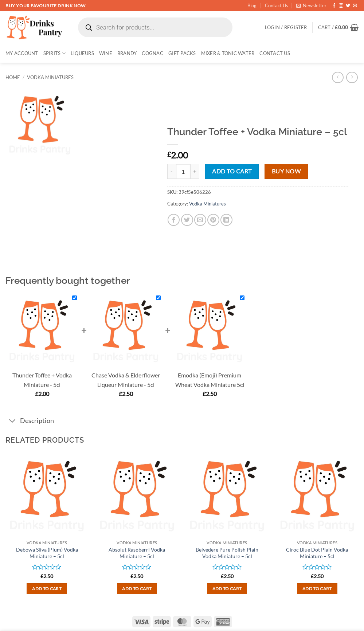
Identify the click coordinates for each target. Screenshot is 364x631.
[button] (311, 5)
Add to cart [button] (47, 589)
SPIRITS (54, 53)
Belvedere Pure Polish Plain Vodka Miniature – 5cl (227, 553)
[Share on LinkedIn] (226, 220)
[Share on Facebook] (174, 220)
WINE (106, 53)
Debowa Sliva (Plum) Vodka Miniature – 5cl (47, 553)
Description (30, 422)
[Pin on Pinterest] (213, 220)
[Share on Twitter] (187, 220)
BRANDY (127, 53)
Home (13, 77)
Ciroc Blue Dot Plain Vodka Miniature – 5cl (317, 553)
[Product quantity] (183, 171)
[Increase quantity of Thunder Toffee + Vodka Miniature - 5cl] (195, 171)
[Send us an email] (355, 6)
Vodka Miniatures (50, 77)
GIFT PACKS (182, 53)
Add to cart (232, 171)
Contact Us (277, 5)
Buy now (286, 171)
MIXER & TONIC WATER (228, 53)
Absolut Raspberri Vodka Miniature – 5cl (137, 553)
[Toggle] (13, 422)
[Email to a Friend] (200, 220)
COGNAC (152, 53)
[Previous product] (352, 77)
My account (22, 53)
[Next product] (338, 77)
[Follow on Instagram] (341, 6)
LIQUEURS (82, 53)
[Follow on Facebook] (334, 6)
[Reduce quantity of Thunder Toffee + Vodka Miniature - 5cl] (172, 171)
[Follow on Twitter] (348, 6)
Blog (252, 5)
